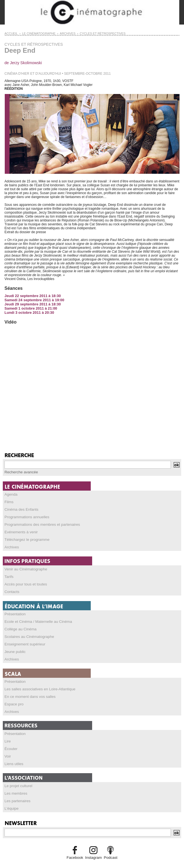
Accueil (10, 33)
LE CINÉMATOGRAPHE (33, 33)
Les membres (15, 784)
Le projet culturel (17, 777)
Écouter (10, 741)
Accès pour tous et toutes (23, 580)
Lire (7, 733)
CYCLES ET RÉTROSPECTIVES (87, 33)
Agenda (10, 493)
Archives (11, 544)
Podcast (109, 847)
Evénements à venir (19, 530)
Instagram (93, 847)
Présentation (14, 610)
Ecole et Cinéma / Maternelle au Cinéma (34, 617)
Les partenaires (16, 791)
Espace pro (13, 697)
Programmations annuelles (24, 515)
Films (9, 501)
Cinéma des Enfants (20, 508)
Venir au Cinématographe (23, 566)
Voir (7, 748)
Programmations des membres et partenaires (38, 522)
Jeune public (14, 646)
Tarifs (9, 573)
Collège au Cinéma (19, 624)
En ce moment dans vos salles (27, 690)
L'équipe (11, 799)
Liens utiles (13, 755)
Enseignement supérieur (23, 639)
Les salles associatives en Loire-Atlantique (36, 683)
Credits (92, 861)
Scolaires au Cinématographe (27, 631)
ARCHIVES (58, 33)
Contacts (11, 588)
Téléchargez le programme (24, 537)
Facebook (77, 847)
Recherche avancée (19, 471)
